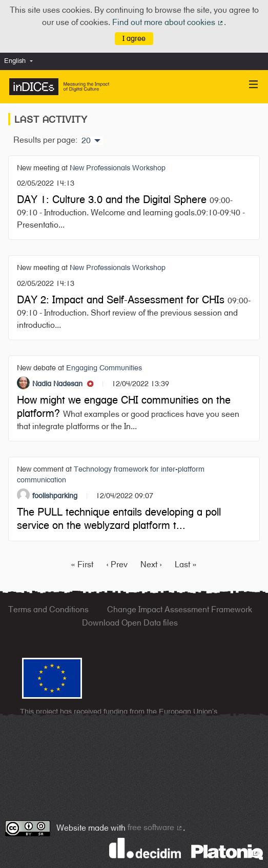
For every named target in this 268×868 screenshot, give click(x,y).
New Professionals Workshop (118, 168)
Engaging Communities (104, 368)
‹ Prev (117, 564)
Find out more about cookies (168, 22)
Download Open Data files (130, 623)
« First (82, 564)
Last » (186, 564)
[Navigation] (254, 85)
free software (155, 827)
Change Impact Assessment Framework (180, 609)
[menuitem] (21, 61)
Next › (151, 564)
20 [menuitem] (86, 141)
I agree (134, 38)
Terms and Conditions (48, 609)
